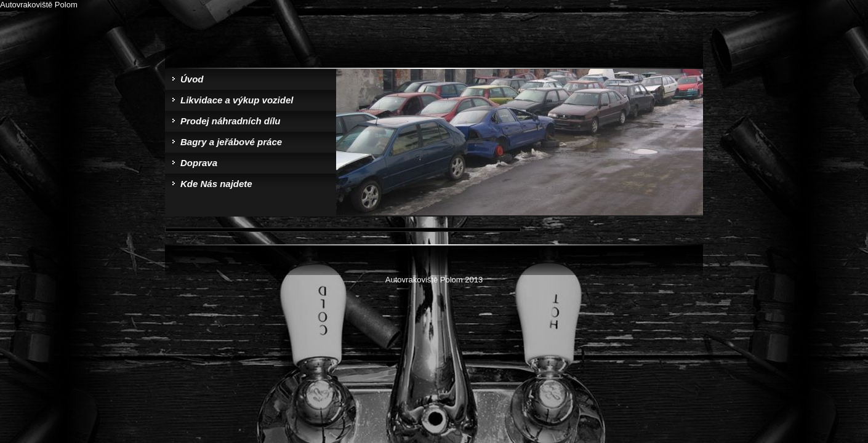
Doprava (199, 163)
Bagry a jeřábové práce (231, 142)
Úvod (192, 79)
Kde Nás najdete (216, 184)
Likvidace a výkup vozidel (237, 100)
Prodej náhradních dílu (231, 121)
